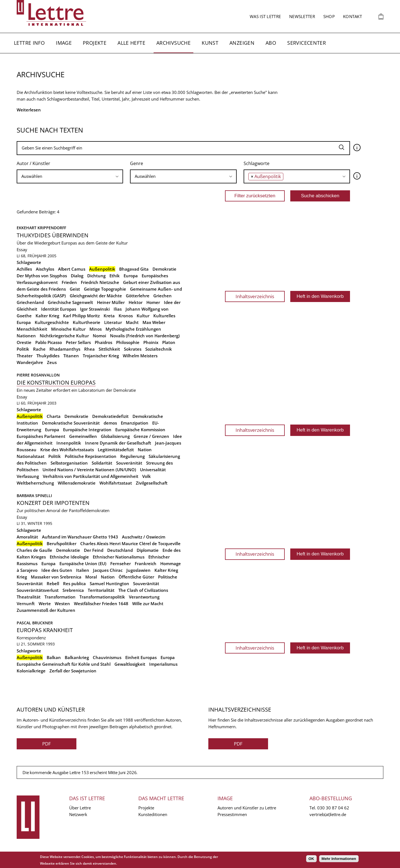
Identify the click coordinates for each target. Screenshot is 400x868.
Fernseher (121, 563)
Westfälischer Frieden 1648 (101, 603)
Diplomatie (148, 550)
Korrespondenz (31, 638)
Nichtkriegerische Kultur (64, 336)
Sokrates (133, 349)
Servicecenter (307, 43)
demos (110, 423)
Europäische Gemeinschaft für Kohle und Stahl (64, 664)
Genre (137, 163)
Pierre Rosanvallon (38, 375)
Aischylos (45, 269)
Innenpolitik (69, 443)
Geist (75, 289)
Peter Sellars (78, 342)
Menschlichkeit (32, 329)
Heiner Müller (111, 302)
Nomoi (99, 336)
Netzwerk (78, 814)
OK (311, 859)
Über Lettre (80, 808)
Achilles (24, 269)
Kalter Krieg (47, 316)
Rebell (53, 583)
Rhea (89, 349)
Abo (271, 43)
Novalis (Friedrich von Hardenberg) (145, 336)
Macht (132, 322)
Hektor (136, 302)
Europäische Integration (87, 430)
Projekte (95, 43)
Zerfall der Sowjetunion (73, 671)
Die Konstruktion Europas (56, 382)
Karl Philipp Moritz (81, 316)
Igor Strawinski (95, 309)
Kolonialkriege (31, 671)
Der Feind (94, 550)
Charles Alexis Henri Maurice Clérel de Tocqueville (130, 543)
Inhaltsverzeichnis (255, 296)
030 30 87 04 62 (333, 808)
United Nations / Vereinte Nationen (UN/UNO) (89, 470)
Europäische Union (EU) (83, 563)
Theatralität (29, 597)
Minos (96, 329)
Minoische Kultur (68, 329)
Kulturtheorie (87, 322)
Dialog (77, 276)
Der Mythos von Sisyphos (42, 276)
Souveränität (129, 463)
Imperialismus (163, 664)
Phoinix (151, 342)
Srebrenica (73, 590)
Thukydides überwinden (52, 235)
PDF (47, 744)
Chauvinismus (107, 657)
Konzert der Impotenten (53, 503)
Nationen (26, 336)
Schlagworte (257, 163)
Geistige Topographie (105, 289)
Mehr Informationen (339, 859)
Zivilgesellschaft (152, 483)
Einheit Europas (141, 657)
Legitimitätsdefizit (116, 450)
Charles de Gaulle (34, 550)
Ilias (118, 309)
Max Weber (154, 322)
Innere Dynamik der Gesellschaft (118, 443)
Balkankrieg (77, 657)
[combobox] (70, 176)
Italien (83, 570)
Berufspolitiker (62, 543)
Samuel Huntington (109, 583)
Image (64, 43)
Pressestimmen (232, 814)
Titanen (71, 356)
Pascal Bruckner (35, 623)
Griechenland (30, 302)
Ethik (115, 276)
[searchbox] (70, 176)
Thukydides (48, 356)
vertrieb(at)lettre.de (328, 814)
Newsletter (302, 16)
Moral (91, 577)
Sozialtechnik (159, 349)
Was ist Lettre (265, 16)
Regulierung (132, 456)
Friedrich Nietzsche (100, 282)
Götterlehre (138, 296)
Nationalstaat (31, 456)
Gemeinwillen (83, 436)
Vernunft (26, 603)
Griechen (162, 296)
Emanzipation (135, 423)
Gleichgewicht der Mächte (96, 296)
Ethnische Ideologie (69, 557)
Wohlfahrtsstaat (116, 483)
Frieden (69, 282)
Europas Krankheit (45, 630)
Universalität (153, 470)
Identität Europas (59, 309)
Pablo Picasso (49, 342)
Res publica (74, 583)
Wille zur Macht (148, 603)
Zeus (52, 362)
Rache (39, 349)
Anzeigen (242, 43)
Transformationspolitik (102, 597)
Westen (62, 603)
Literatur (113, 322)
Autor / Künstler (33, 163)
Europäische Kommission (140, 430)
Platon (169, 342)
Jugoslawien (138, 570)
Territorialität (101, 590)
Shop (329, 16)
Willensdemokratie (77, 483)
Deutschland (120, 550)
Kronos (126, 316)
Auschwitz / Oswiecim (144, 537)
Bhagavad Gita (134, 269)
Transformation (60, 597)
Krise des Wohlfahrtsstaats (67, 450)
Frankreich (146, 563)
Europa (131, 276)
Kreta (109, 316)
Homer (153, 302)
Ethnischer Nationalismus (119, 557)
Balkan (54, 657)
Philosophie (128, 342)
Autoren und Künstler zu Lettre (247, 808)
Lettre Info (29, 43)
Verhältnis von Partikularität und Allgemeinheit (91, 476)
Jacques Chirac (108, 570)
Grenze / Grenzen (151, 436)
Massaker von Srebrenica (56, 577)
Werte (45, 603)
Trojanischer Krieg (101, 356)
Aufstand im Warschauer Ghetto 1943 (80, 537)
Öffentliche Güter (136, 577)
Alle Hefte (131, 43)
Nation (145, 450)
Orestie (24, 342)
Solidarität (102, 463)
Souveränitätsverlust (38, 590)
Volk (147, 476)
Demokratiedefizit (110, 416)
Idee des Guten (57, 570)
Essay (22, 250)
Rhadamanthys (65, 349)
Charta (54, 416)
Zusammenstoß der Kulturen (46, 610)
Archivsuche (173, 43)
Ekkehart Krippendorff (41, 228)
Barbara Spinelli (34, 496)
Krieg (22, 577)
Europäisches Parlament (41, 436)
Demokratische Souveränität (71, 423)
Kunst (210, 43)
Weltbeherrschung (35, 483)
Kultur (143, 316)
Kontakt (352, 16)
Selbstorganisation (69, 463)
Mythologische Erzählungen (133, 329)
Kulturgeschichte (52, 322)
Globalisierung (115, 436)
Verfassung (28, 476)
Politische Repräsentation (91, 456)
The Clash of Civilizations (143, 590)
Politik (23, 349)
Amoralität (27, 537)
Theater (25, 356)
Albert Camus (72, 269)
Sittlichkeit (109, 349)
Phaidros (103, 342)
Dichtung (96, 276)
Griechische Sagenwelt (70, 302)
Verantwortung (144, 597)
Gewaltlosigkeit (130, 664)
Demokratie (164, 269)
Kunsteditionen (153, 814)
